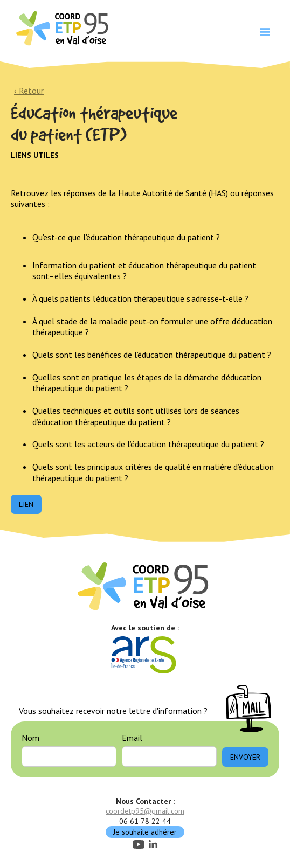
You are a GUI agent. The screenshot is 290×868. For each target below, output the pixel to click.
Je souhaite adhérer (145, 832)
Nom (30, 738)
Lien (26, 504)
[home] (61, 27)
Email (132, 738)
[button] (265, 32)
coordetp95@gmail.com (145, 811)
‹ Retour (29, 91)
